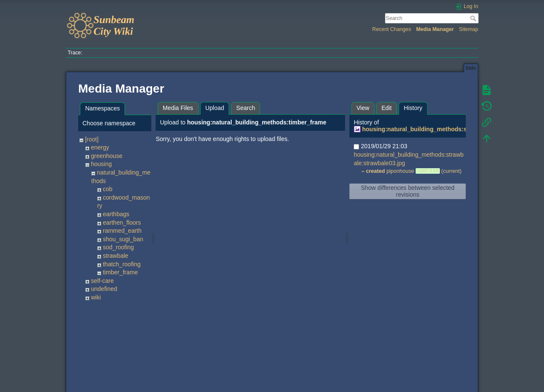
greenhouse (107, 156)
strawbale (116, 256)
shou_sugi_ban (123, 239)
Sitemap (469, 29)
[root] (92, 139)
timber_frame (120, 272)
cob (108, 189)
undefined (104, 289)
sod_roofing (118, 247)
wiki (96, 297)
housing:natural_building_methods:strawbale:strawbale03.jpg (450, 129)
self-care (102, 281)
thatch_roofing (122, 264)
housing (101, 164)
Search (474, 18)
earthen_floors (122, 223)
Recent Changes (392, 29)
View (363, 108)
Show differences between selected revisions (408, 191)
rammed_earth (122, 231)
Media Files (178, 108)
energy (100, 147)
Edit (386, 108)
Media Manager (435, 29)
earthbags (116, 214)
